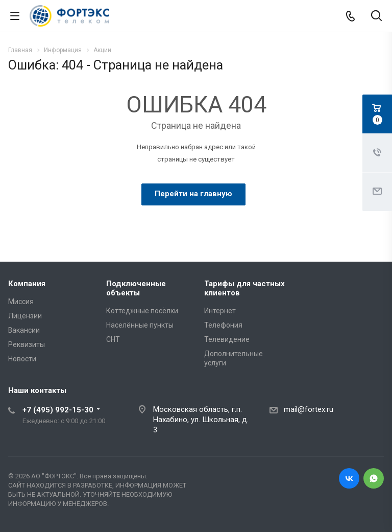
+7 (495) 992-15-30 (58, 410)
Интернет (220, 311)
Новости (22, 359)
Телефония (223, 325)
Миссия (21, 302)
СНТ (113, 339)
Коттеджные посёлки (142, 311)
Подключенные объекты (136, 288)
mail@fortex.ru (309, 409)
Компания (27, 284)
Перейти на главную (193, 194)
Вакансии (24, 330)
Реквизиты (27, 344)
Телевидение (227, 339)
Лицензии (25, 316)
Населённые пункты (140, 325)
